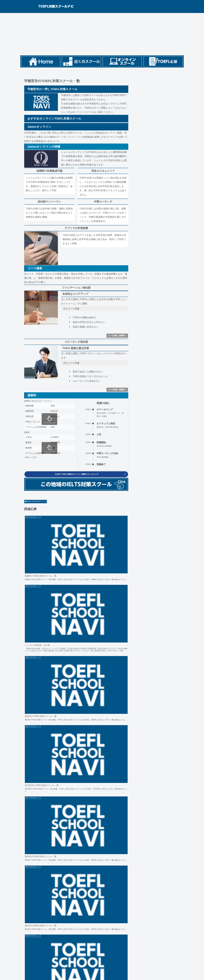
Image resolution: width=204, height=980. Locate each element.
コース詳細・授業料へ (117, 336)
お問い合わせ (44, 973)
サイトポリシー (29, 973)
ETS (29, 961)
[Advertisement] (102, 34)
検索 (140, 77)
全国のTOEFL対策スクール (39, 956)
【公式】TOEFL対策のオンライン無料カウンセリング (76, 475)
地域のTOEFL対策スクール (36, 502)
